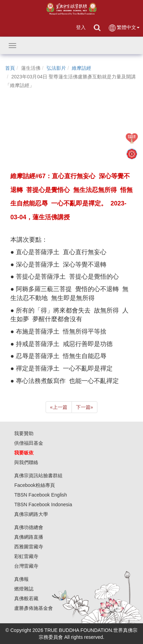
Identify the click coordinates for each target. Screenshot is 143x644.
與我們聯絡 (26, 462)
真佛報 (21, 579)
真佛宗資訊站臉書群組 (38, 475)
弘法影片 (56, 68)
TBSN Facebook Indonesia (43, 504)
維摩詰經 (82, 68)
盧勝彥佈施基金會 (34, 608)
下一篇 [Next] (85, 407)
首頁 (10, 68)
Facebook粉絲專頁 (34, 485)
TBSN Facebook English (41, 495)
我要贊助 (24, 433)
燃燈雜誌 (24, 589)
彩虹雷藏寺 (26, 556)
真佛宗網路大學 (31, 514)
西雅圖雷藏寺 (29, 547)
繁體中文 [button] (124, 28)
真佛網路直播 (29, 537)
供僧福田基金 (29, 443)
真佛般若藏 (26, 598)
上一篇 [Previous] (59, 407)
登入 (81, 27)
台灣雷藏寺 (26, 566)
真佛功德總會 (29, 527)
